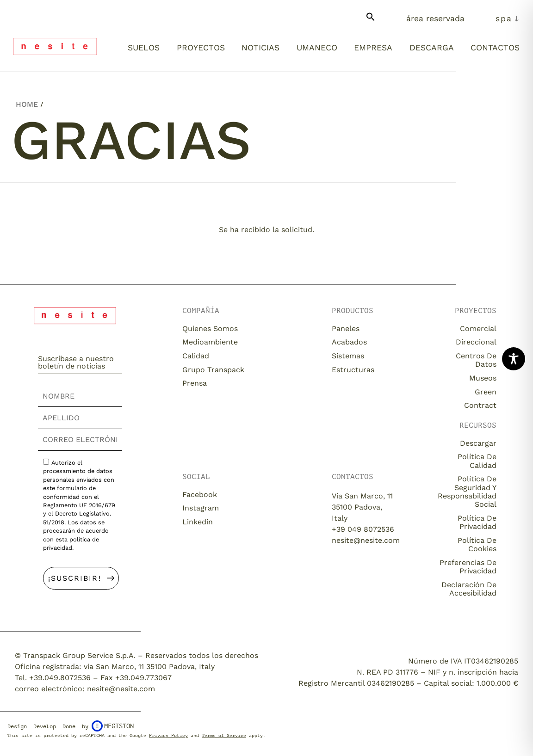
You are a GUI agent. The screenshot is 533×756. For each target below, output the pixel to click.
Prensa (195, 383)
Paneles (346, 329)
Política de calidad (477, 461)
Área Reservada (435, 18)
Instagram (201, 508)
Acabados (349, 342)
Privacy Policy (168, 735)
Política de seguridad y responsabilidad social (467, 492)
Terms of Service (224, 735)
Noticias (260, 48)
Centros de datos (476, 360)
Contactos (495, 48)
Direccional (476, 342)
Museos (483, 378)
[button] (371, 20)
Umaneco (317, 48)
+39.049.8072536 (60, 678)
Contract (480, 405)
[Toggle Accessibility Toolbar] (514, 359)
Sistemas (348, 356)
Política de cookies (477, 544)
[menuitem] (508, 18)
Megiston (113, 726)
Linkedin (198, 522)
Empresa (373, 48)
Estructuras (353, 370)
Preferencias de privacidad (468, 567)
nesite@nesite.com (366, 540)
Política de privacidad (477, 522)
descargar (478, 443)
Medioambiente (210, 342)
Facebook (200, 495)
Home (27, 104)
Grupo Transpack (213, 370)
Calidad (196, 356)
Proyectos (201, 48)
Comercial (478, 329)
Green (486, 392)
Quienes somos (210, 329)
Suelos (144, 48)
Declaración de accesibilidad (469, 589)
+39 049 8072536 (363, 529)
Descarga (432, 48)
